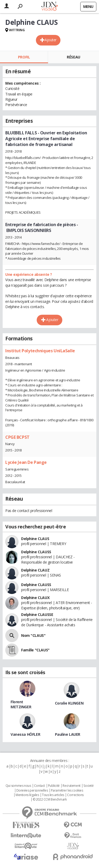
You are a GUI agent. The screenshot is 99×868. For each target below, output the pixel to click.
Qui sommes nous (18, 786)
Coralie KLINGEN (69, 703)
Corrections (75, 795)
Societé (88, 786)
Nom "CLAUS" (33, 635)
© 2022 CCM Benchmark (50, 800)
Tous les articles (53, 795)
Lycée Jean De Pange (26, 462)
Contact (39, 786)
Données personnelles (32, 791)
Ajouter (51, 40)
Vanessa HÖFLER (25, 734)
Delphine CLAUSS (36, 552)
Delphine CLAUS (35, 539)
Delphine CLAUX (35, 598)
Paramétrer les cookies (67, 791)
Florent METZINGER (21, 704)
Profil (24, 57)
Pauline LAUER (68, 734)
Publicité (54, 786)
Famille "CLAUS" (35, 650)
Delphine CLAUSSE (37, 615)
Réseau (73, 57)
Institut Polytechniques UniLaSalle (40, 351)
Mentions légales (27, 795)
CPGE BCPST (17, 437)
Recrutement (71, 786)
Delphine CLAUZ (35, 570)
